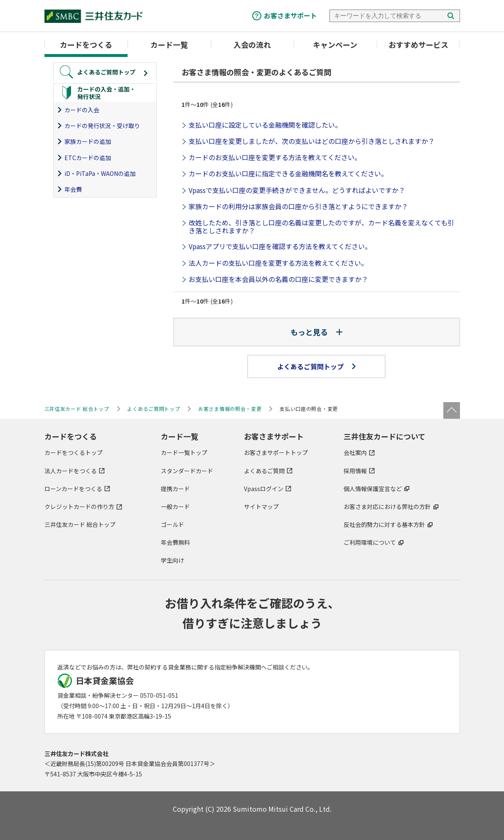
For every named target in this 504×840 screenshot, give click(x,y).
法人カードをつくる (71, 471)
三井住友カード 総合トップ (80, 524)
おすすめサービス (418, 44)
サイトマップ (261, 506)
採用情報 (355, 471)
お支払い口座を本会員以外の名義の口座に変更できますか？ (278, 279)
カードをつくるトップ (74, 452)
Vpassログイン (264, 489)
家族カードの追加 (88, 141)
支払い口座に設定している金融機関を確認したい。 (265, 125)
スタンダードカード (187, 471)
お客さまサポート (290, 15)
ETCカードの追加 (88, 158)
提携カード (175, 489)
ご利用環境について (370, 542)
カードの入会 (82, 110)
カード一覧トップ (184, 452)
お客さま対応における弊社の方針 (387, 506)
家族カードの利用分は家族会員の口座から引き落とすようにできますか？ (298, 206)
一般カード (175, 506)
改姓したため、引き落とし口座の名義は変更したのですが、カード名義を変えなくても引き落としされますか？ (321, 226)
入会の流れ (252, 44)
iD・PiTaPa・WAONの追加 (100, 173)
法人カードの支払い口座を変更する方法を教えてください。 (278, 263)
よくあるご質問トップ (316, 366)
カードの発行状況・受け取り (102, 126)
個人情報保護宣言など (373, 489)
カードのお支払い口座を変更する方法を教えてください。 (275, 157)
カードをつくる (86, 44)
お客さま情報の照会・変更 (230, 409)
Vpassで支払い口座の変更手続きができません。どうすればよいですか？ (297, 190)
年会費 (73, 189)
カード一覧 (169, 44)
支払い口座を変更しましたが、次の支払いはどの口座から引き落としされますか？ (312, 141)
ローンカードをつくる (73, 489)
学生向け (172, 560)
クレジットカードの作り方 (79, 506)
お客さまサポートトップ (276, 452)
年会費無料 (175, 542)
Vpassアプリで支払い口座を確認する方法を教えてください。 (280, 246)
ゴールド (172, 524)
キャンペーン (335, 44)
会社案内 (355, 452)
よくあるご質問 (264, 471)
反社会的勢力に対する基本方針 (384, 524)
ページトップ (452, 410)
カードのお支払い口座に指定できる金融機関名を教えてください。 (288, 173)
